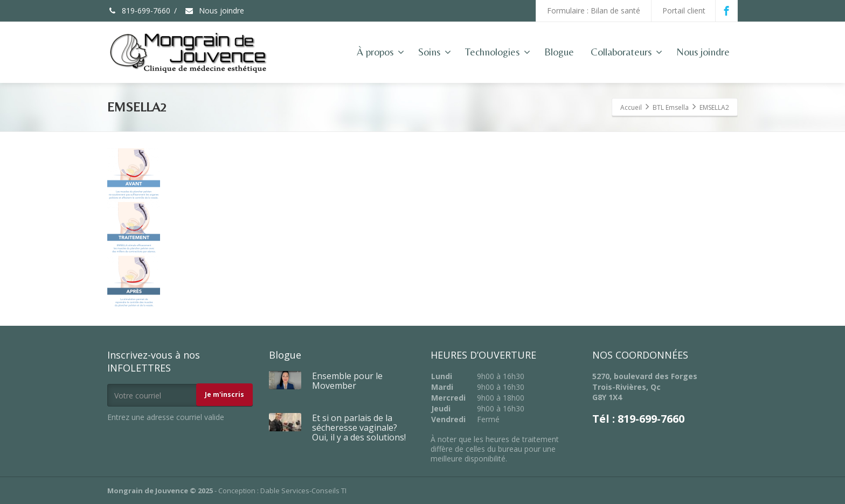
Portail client (684, 10)
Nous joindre (214, 10)
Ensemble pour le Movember (347, 381)
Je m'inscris (224, 394)
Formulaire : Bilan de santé (594, 10)
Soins (435, 52)
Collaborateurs (626, 52)
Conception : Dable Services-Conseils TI (282, 491)
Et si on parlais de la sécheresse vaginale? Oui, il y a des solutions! (359, 428)
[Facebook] (726, 11)
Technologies (498, 52)
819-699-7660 (139, 10)
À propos (380, 52)
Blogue (559, 52)
